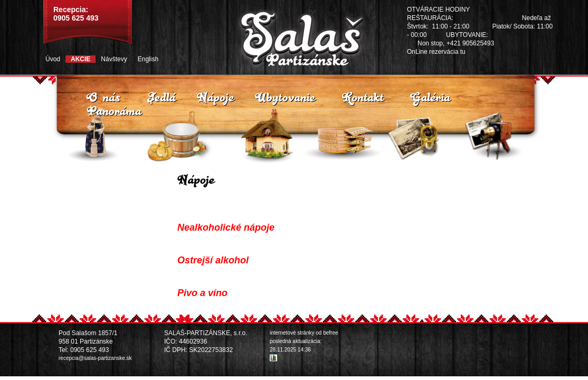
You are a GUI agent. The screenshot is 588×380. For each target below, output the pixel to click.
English (148, 59)
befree (330, 333)
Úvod (53, 59)
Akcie (80, 59)
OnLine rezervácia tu (436, 52)
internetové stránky (292, 333)
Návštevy (114, 59)
